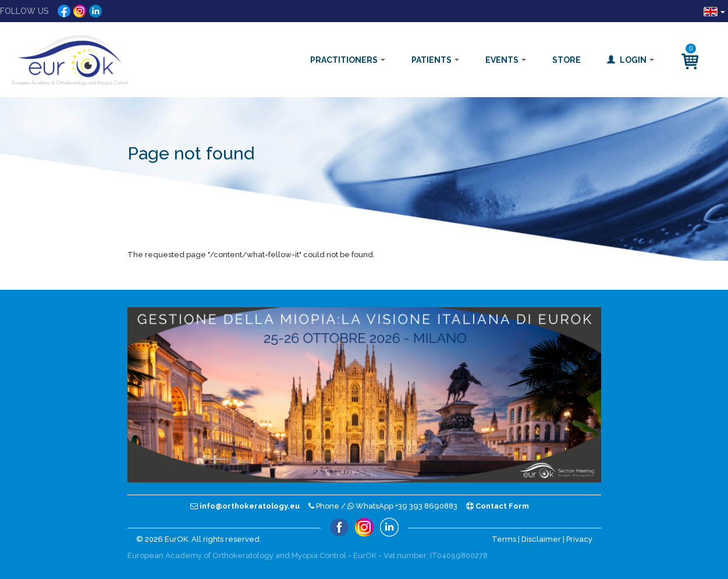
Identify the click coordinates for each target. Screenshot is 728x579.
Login (631, 60)
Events (506, 60)
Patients (435, 60)
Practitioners (348, 60)
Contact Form (498, 506)
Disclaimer (541, 539)
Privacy (579, 539)
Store (567, 60)
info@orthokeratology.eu (245, 506)
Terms (504, 539)
